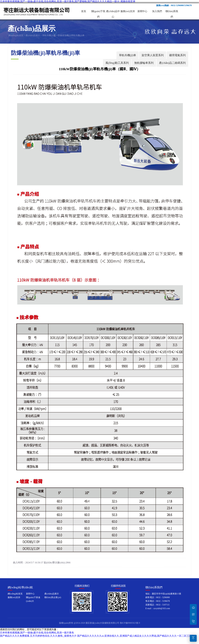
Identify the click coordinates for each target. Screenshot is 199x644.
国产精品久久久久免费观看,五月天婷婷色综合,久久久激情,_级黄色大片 (38, 636)
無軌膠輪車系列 (144, 63)
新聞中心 (142, 11)
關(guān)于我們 (98, 12)
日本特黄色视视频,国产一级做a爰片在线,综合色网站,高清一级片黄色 (37, 633)
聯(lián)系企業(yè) (53, 597)
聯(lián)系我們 (172, 12)
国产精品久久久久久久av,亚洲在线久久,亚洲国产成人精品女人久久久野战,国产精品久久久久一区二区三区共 (135, 636)
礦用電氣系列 (177, 55)
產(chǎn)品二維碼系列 (172, 63)
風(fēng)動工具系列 (117, 63)
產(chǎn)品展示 (33, 35)
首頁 (84, 11)
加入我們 (157, 11)
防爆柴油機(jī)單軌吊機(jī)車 (71, 35)
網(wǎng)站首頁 (16, 35)
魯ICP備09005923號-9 (130, 623)
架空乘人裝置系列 (153, 55)
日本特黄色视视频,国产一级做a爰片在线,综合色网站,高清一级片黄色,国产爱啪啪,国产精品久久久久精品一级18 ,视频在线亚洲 (68, 1)
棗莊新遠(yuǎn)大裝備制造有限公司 (37, 11)
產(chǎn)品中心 (113, 12)
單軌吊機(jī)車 (49, 35)
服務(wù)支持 (128, 11)
